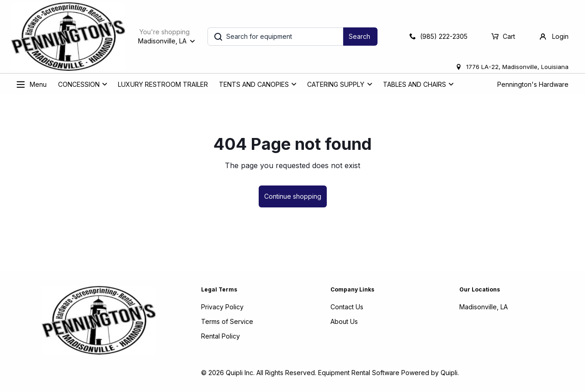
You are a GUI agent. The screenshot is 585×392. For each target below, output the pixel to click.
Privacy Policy (222, 307)
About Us (344, 321)
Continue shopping (293, 196)
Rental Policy (221, 336)
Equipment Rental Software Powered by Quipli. (388, 373)
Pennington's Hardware (533, 84)
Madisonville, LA (484, 307)
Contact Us (347, 307)
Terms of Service (227, 321)
